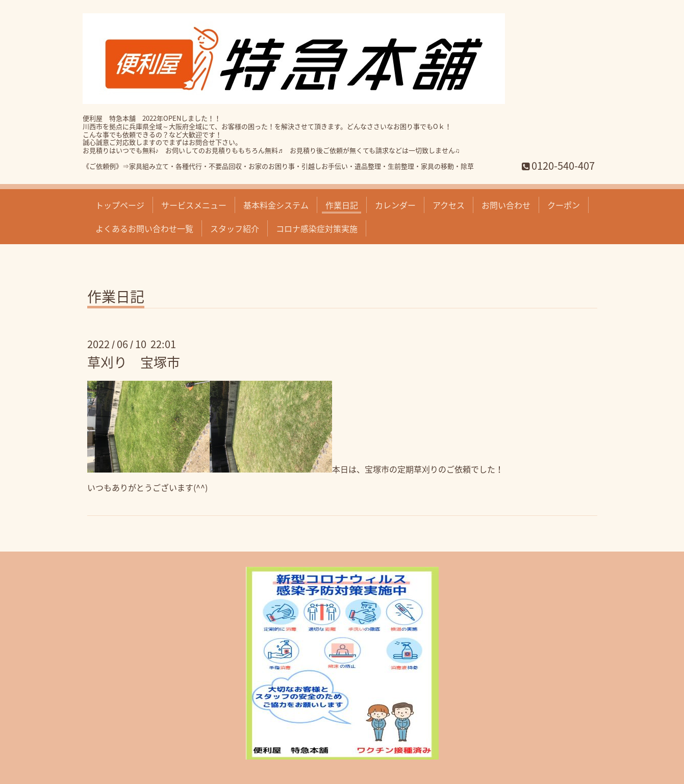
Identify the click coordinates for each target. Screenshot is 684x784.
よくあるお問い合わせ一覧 (144, 228)
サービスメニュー (194, 205)
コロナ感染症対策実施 (317, 228)
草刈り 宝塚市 (134, 362)
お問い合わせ (506, 205)
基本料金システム (276, 205)
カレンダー (395, 205)
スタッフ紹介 (235, 228)
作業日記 (342, 205)
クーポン (564, 205)
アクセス (449, 205)
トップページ (120, 205)
